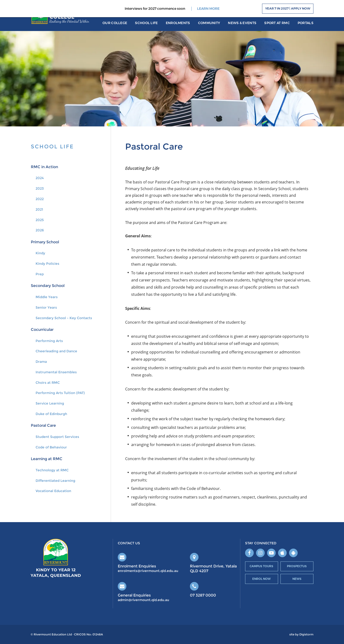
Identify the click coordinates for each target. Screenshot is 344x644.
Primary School (45, 242)
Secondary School (48, 286)
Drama (41, 362)
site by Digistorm (301, 634)
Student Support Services (57, 437)
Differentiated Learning (55, 481)
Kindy (40, 253)
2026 (40, 230)
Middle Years (47, 297)
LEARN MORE (208, 9)
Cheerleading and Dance (56, 351)
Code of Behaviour (51, 447)
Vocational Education (53, 491)
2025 (40, 220)
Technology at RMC (52, 470)
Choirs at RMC (48, 383)
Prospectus (297, 566)
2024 (40, 178)
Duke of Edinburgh (51, 414)
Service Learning (50, 403)
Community (209, 23)
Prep (40, 274)
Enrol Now (261, 579)
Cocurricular (42, 330)
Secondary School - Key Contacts (64, 318)
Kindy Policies (47, 264)
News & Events (242, 23)
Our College (115, 23)
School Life (146, 23)
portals (306, 23)
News (297, 579)
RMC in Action (44, 167)
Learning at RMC (47, 459)
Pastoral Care (43, 425)
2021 (39, 209)
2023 (40, 188)
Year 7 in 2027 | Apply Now (288, 9)
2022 (40, 199)
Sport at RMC (277, 23)
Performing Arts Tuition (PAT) (60, 393)
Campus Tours (261, 566)
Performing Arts (49, 341)
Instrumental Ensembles (56, 372)
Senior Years (46, 307)
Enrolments (178, 23)
